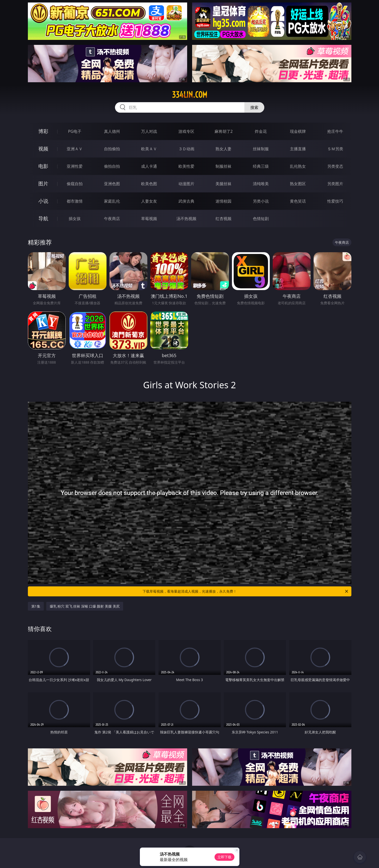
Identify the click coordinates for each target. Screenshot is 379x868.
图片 (43, 184)
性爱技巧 (335, 201)
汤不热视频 (186, 219)
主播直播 (298, 149)
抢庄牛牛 (335, 131)
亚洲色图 (112, 184)
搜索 (254, 107)
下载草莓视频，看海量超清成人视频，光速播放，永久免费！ (246, 591)
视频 (43, 149)
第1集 (36, 606)
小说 (43, 201)
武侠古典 (186, 201)
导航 (43, 218)
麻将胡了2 (224, 131)
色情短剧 (261, 219)
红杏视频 (223, 219)
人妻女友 (149, 201)
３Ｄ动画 (186, 149)
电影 (43, 166)
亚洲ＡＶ (75, 149)
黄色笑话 (298, 201)
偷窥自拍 (75, 184)
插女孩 (75, 219)
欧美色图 (149, 184)
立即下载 (224, 857)
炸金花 (261, 131)
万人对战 (149, 131)
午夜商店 (112, 219)
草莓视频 (149, 219)
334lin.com (190, 95)
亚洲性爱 (75, 166)
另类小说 (261, 201)
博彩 (43, 131)
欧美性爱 (186, 166)
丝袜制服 (261, 149)
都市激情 (75, 201)
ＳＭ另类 (335, 149)
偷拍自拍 (112, 166)
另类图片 (335, 184)
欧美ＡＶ (149, 149)
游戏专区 (186, 131)
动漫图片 (186, 184)
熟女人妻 (223, 149)
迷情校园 (223, 201)
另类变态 (335, 166)
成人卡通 (149, 166)
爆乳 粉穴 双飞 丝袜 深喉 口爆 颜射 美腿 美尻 (85, 606)
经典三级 (261, 166)
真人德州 (112, 131)
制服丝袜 (223, 166)
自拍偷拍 (112, 149)
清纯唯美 (261, 184)
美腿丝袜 (223, 184)
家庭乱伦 (112, 201)
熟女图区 (298, 184)
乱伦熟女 (298, 166)
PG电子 (75, 131)
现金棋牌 (298, 131)
